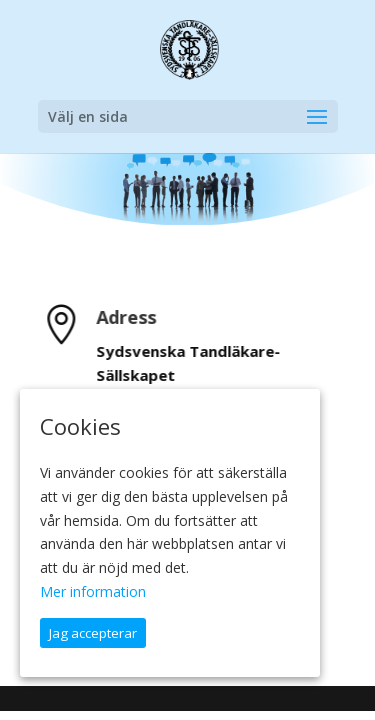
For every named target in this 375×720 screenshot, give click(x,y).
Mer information (93, 591)
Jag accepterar (93, 633)
